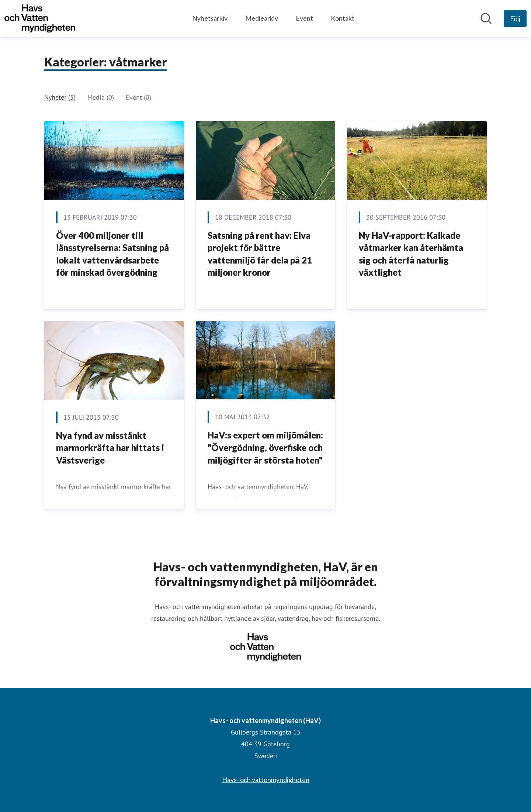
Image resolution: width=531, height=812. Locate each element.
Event (304, 18)
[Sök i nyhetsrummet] (486, 18)
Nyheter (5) (60, 97)
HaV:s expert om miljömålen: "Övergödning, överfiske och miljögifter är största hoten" (265, 447)
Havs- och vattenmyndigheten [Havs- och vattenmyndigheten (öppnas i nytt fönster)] (266, 780)
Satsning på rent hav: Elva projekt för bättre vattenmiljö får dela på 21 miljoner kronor (260, 254)
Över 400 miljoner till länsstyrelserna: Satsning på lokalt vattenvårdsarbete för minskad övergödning (112, 254)
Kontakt (343, 18)
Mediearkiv (262, 18)
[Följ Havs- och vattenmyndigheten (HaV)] (515, 18)
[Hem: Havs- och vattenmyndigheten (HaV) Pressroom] (40, 18)
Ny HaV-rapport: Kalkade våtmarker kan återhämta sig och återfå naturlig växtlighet (411, 254)
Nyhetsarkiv (210, 18)
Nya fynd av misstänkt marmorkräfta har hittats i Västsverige (110, 448)
